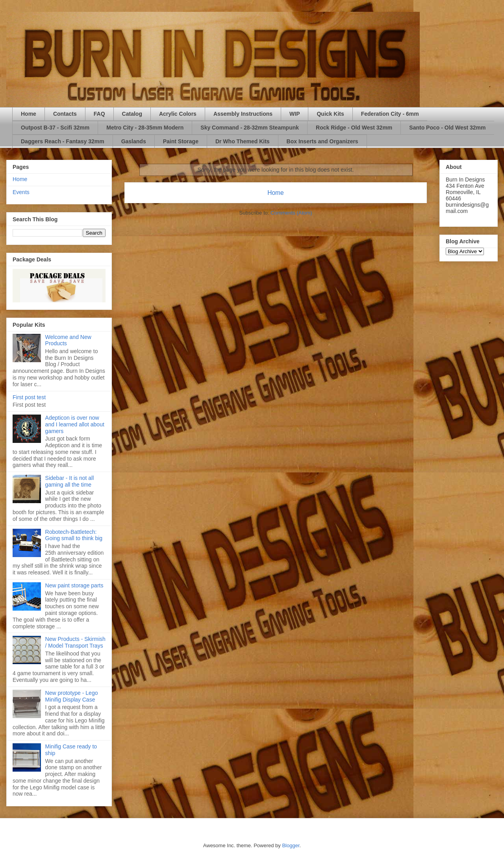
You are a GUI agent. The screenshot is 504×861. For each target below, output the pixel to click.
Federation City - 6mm (390, 114)
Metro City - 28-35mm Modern (145, 128)
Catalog (132, 114)
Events (21, 192)
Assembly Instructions (243, 114)
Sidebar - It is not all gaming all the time (70, 481)
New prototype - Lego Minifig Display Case (72, 696)
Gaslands (134, 141)
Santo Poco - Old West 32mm (447, 128)
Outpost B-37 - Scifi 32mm (55, 128)
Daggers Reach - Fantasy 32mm (63, 141)
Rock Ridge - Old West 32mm (354, 128)
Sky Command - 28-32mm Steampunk (250, 128)
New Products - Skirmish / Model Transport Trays (75, 642)
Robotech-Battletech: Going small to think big (74, 535)
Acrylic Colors (178, 114)
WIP (295, 114)
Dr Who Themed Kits (243, 141)
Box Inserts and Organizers (322, 141)
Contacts (65, 114)
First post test (29, 397)
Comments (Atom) (291, 213)
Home (29, 114)
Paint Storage (181, 141)
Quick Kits (330, 114)
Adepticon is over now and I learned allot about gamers (75, 424)
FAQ (99, 114)
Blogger (291, 845)
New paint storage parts (74, 585)
